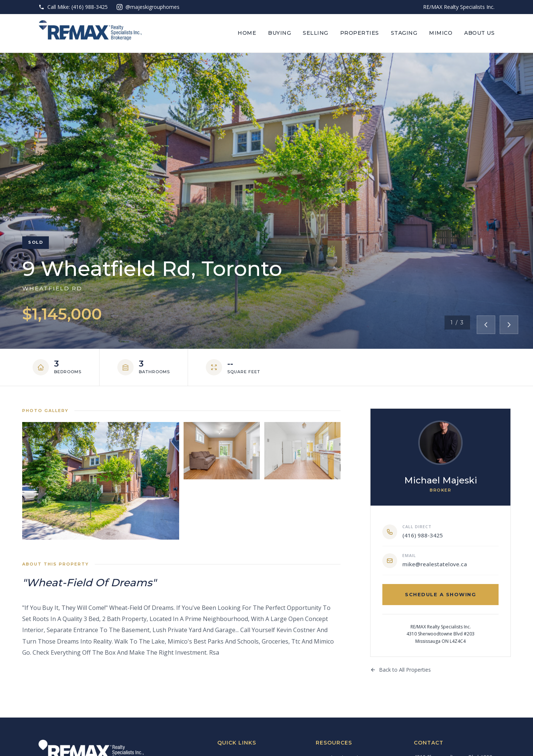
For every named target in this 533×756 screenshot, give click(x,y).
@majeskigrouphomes (148, 7)
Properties (360, 33)
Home (247, 33)
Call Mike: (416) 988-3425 (73, 7)
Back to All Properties (400, 670)
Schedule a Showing (440, 594)
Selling (316, 33)
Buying (279, 33)
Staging (404, 33)
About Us (479, 33)
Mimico (441, 33)
